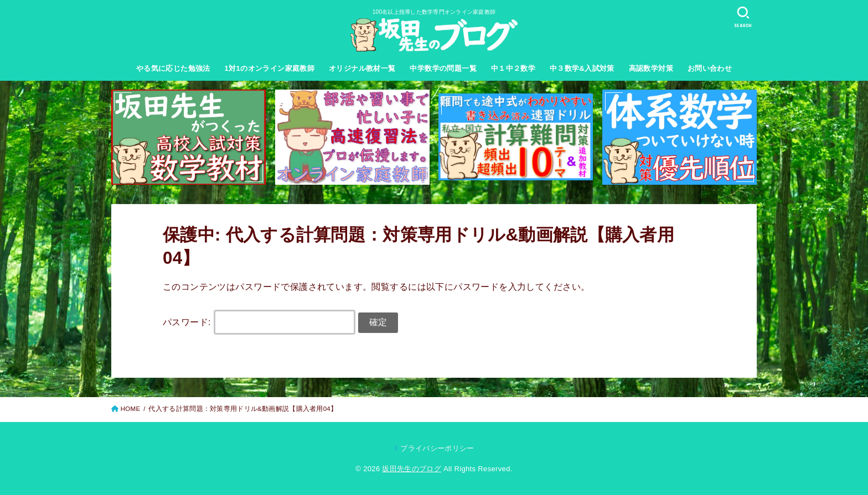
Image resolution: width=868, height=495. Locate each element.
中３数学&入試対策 (582, 68)
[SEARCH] (743, 17)
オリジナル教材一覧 (362, 68)
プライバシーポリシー (437, 448)
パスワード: (259, 322)
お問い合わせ (710, 68)
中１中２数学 (513, 68)
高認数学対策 (651, 68)
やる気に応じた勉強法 (173, 68)
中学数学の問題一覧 (443, 68)
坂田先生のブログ (412, 469)
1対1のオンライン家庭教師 (270, 68)
